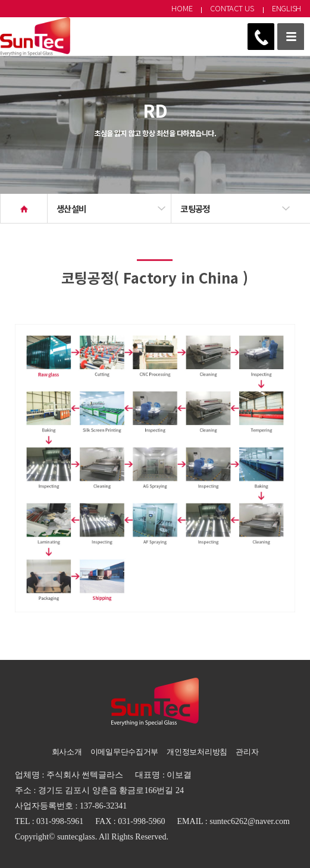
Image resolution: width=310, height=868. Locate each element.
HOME (182, 8)
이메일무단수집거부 (125, 752)
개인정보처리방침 (197, 752)
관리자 (247, 752)
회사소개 (67, 752)
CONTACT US (232, 8)
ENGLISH (286, 8)
